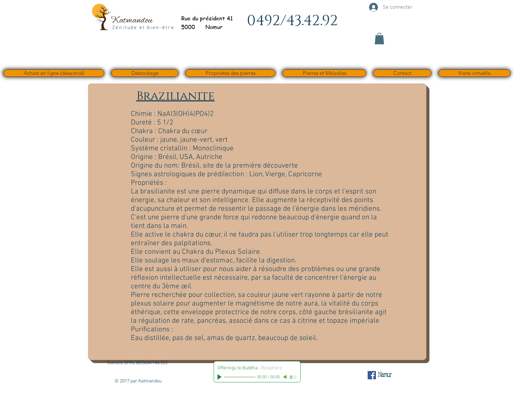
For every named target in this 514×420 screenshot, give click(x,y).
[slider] (293, 377)
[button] (379, 38)
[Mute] (286, 377)
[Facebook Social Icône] (372, 375)
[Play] (220, 377)
